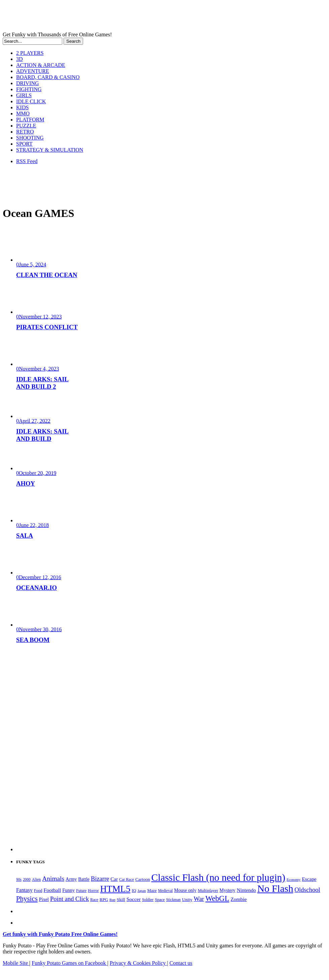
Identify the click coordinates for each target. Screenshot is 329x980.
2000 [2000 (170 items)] (27, 879)
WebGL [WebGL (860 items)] (217, 898)
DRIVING (28, 83)
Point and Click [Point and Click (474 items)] (69, 899)
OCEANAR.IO (36, 588)
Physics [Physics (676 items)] (27, 899)
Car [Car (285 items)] (114, 879)
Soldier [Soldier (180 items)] (148, 900)
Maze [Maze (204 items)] (152, 891)
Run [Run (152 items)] (112, 900)
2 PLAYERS (30, 53)
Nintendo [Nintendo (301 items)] (246, 890)
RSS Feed (27, 161)
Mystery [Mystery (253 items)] (228, 890)
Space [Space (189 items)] (160, 900)
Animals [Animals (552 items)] (53, 879)
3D (20, 59)
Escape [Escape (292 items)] (309, 879)
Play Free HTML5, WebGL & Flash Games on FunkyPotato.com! (117, 17)
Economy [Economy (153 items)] (294, 879)
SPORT (24, 144)
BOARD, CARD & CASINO (48, 77)
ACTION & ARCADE (41, 65)
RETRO (25, 132)
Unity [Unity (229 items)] (187, 899)
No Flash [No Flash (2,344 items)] (275, 889)
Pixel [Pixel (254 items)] (44, 899)
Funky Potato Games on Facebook (69, 963)
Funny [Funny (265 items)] (68, 890)
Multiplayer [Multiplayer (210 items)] (208, 891)
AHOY (26, 483)
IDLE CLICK (31, 101)
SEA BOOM (33, 640)
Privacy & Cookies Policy (138, 963)
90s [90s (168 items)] (19, 879)
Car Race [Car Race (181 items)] (126, 879)
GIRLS (24, 95)
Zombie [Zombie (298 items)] (239, 899)
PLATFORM (30, 120)
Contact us (181, 963)
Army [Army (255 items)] (71, 879)
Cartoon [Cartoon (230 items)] (142, 879)
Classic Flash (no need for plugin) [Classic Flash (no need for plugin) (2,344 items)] (218, 877)
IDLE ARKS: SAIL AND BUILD (42, 435)
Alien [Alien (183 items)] (36, 879)
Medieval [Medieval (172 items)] (166, 891)
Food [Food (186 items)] (38, 891)
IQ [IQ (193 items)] (134, 891)
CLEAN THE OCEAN (47, 275)
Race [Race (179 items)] (94, 900)
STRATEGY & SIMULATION (50, 150)
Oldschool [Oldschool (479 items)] (307, 890)
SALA (25, 536)
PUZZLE (26, 126)
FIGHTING (29, 89)
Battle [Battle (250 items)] (84, 879)
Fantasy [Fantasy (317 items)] (24, 890)
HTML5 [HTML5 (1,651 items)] (115, 889)
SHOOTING (30, 138)
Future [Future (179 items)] (81, 891)
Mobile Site (16, 963)
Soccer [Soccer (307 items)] (134, 899)
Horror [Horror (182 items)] (93, 891)
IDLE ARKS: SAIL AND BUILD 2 (42, 383)
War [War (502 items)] (199, 899)
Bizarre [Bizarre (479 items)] (100, 879)
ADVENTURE (33, 71)
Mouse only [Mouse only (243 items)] (185, 890)
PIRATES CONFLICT (47, 327)
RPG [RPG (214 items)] (104, 899)
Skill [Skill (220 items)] (121, 899)
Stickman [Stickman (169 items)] (173, 900)
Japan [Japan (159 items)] (142, 891)
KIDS (22, 107)
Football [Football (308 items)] (52, 890)
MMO (23, 114)
